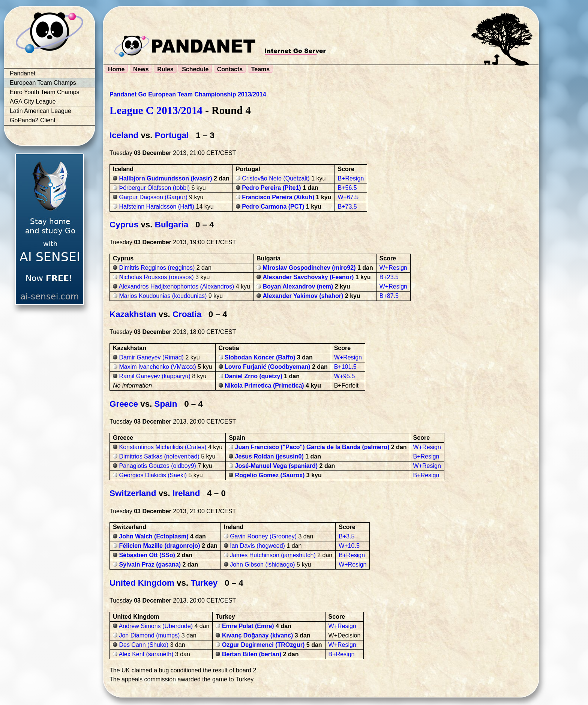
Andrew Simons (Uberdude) (156, 626)
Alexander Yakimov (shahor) (303, 296)
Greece (124, 404)
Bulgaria (172, 225)
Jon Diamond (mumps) (149, 635)
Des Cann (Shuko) (144, 645)
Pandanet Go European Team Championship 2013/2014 (188, 94)
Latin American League (40, 111)
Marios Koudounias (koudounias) (163, 296)
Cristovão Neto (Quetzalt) (276, 178)
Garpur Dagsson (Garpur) (153, 197)
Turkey (204, 583)
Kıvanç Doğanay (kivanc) (257, 635)
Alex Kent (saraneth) (146, 654)
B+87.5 (389, 296)
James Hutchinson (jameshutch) (273, 555)
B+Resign (351, 178)
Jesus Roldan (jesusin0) (269, 456)
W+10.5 (349, 546)
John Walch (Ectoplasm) (154, 536)
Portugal (172, 135)
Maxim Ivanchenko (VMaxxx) (157, 367)
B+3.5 (346, 536)
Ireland (186, 493)
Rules (165, 69)
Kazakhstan (133, 314)
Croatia (187, 314)
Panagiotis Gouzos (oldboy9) (157, 466)
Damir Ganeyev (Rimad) (151, 357)
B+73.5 (347, 207)
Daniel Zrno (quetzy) (253, 376)
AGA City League (33, 101)
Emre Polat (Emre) (248, 626)
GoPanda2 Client (33, 120)
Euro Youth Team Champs (45, 92)
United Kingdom (142, 583)
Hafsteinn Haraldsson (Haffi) (157, 207)
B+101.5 (345, 367)
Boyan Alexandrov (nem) (298, 286)
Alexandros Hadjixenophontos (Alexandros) (177, 286)
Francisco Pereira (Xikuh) (278, 197)
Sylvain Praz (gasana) (150, 564)
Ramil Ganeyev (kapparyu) (154, 376)
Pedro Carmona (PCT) (273, 207)
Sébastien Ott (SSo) (147, 555)
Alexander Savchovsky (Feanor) (308, 277)
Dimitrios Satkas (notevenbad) (159, 456)
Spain (166, 404)
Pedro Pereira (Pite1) (271, 188)
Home (116, 69)
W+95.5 (345, 376)
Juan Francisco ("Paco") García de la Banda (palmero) (312, 447)
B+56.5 (347, 188)
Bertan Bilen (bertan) (252, 654)
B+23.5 (389, 277)
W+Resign (393, 268)
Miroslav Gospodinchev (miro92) (309, 268)
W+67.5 (348, 197)
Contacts (230, 69)
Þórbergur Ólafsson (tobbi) (154, 188)
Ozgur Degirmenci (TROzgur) (263, 645)
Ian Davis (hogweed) (257, 546)
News (141, 69)
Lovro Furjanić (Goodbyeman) (267, 367)
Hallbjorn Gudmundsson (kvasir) (165, 178)
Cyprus (124, 225)
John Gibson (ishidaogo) (262, 564)
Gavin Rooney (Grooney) (263, 536)
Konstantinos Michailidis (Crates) (163, 447)
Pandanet (23, 73)
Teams (261, 69)
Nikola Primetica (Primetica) (264, 386)
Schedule (195, 69)
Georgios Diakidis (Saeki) (153, 475)
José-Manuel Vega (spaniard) (277, 466)
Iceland (124, 135)
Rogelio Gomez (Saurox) (270, 475)
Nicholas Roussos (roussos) (156, 277)
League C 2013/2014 (156, 110)
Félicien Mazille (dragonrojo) (159, 546)
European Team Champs (43, 83)
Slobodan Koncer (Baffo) (260, 357)
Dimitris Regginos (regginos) (157, 268)
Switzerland (133, 493)
